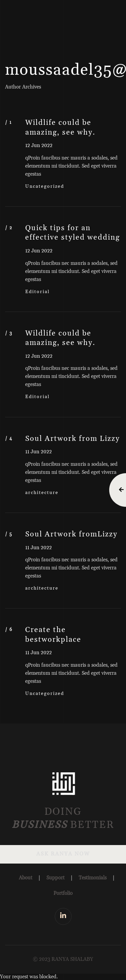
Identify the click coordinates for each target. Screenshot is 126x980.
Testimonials (93, 878)
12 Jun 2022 (39, 146)
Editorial (37, 292)
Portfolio (63, 893)
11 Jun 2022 (38, 452)
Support (55, 878)
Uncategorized (45, 186)
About (26, 878)
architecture (42, 493)
